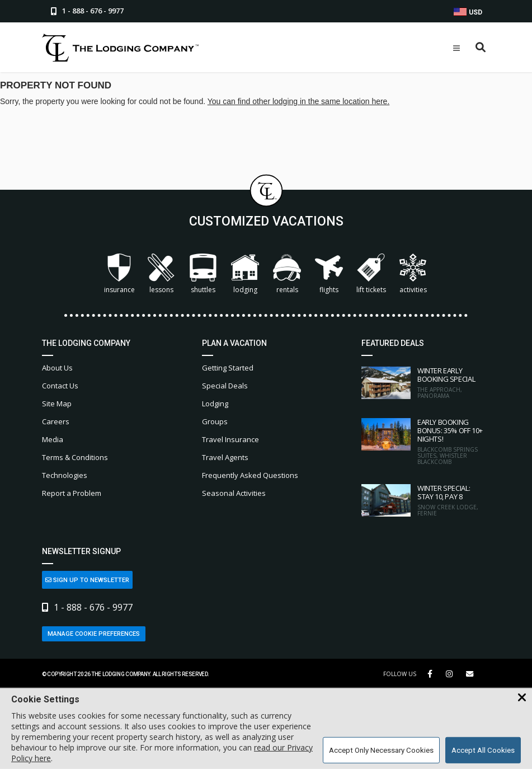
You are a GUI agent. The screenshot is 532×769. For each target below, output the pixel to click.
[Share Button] (470, 674)
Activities (413, 274)
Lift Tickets (371, 274)
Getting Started (228, 368)
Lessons (161, 274)
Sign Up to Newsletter (87, 580)
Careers (56, 421)
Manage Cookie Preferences (94, 634)
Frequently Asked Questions (250, 475)
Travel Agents (225, 457)
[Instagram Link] (449, 674)
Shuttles (203, 274)
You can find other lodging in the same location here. (299, 101)
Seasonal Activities (234, 493)
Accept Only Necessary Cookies (381, 750)
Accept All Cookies (483, 750)
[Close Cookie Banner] (522, 698)
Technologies (65, 475)
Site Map (57, 404)
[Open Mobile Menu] (456, 48)
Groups (215, 421)
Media (53, 439)
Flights (329, 274)
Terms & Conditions (75, 457)
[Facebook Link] (430, 674)
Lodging (245, 274)
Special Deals (225, 386)
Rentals (287, 274)
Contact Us (60, 386)
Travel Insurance (230, 439)
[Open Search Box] (481, 48)
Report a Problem (72, 493)
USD (468, 12)
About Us (57, 368)
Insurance (119, 274)
